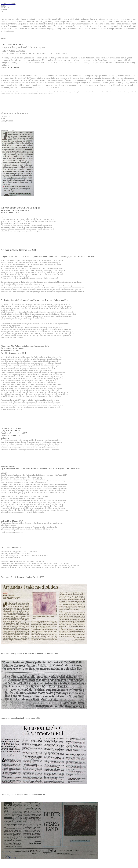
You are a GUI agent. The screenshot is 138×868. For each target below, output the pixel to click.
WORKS (4, 10)
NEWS (3, 6)
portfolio (3, 38)
